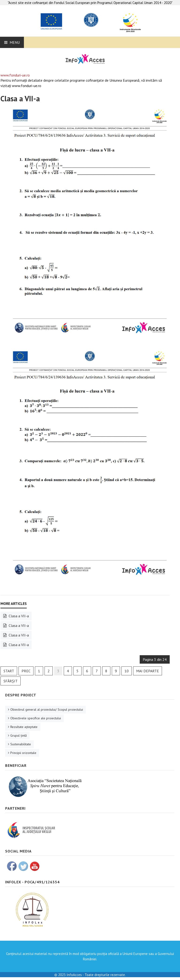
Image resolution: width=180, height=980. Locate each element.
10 (127, 671)
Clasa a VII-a (20, 99)
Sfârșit (11, 681)
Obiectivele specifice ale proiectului (36, 718)
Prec (26, 671)
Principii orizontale (23, 753)
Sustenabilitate (21, 744)
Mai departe (148, 671)
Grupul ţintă (19, 735)
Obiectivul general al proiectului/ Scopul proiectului (47, 709)
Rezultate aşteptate (24, 727)
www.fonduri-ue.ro (15, 75)
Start (9, 671)
